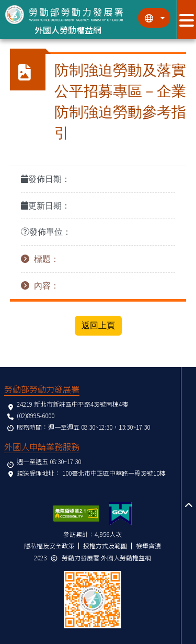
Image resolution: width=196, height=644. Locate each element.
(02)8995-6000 (36, 415)
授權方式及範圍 (105, 545)
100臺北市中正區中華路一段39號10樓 (114, 473)
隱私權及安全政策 (49, 545)
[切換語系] (154, 18)
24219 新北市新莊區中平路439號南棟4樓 (72, 404)
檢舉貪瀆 (148, 545)
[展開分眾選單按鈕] (186, 20)
